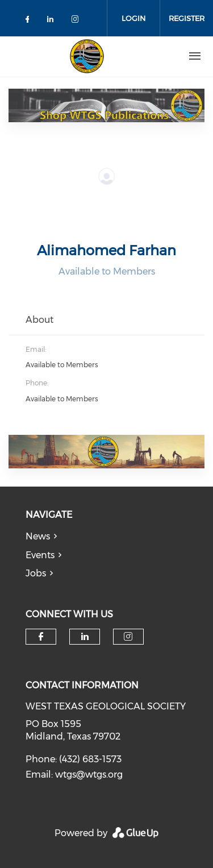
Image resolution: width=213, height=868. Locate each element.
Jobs (36, 573)
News (38, 536)
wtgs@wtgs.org (89, 774)
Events (40, 555)
